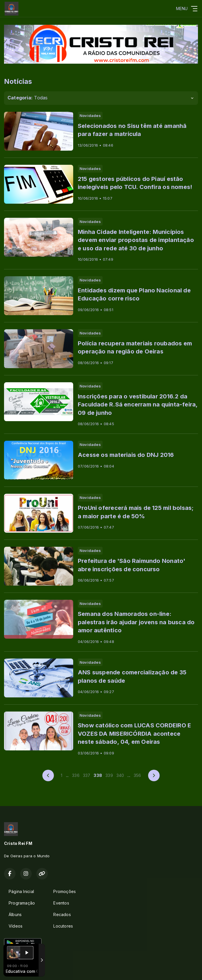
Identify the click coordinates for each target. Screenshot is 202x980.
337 (87, 775)
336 (76, 775)
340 (120, 775)
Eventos (61, 903)
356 (137, 775)
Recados (62, 914)
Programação (22, 903)
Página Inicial (21, 891)
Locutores (63, 926)
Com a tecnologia (24, 969)
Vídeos (16, 926)
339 (109, 775)
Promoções (65, 891)
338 (98, 775)
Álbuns (15, 914)
